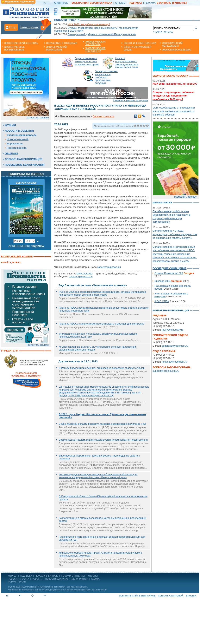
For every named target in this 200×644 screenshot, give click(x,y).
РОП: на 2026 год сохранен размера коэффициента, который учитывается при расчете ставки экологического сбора (102, 293)
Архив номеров (19, 246)
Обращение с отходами (62, 43)
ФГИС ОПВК (162, 301)
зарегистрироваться (109, 267)
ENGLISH (191, 596)
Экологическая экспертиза (95, 43)
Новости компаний (18, 139)
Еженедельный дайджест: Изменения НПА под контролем (102, 34)
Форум (12, 582)
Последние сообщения (169, 268)
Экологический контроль (21, 43)
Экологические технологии (95, 50)
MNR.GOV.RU (84, 274)
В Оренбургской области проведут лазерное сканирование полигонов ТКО (102, 424)
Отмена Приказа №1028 (169, 273)
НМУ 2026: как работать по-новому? (89, 24)
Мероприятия (15, 144)
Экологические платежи (140, 43)
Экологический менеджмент (172, 44)
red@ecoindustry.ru (173, 330)
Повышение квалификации (25, 165)
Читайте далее (10, 262)
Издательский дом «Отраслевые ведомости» (43, 587)
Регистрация (29, 27)
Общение (12, 153)
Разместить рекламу (38, 118)
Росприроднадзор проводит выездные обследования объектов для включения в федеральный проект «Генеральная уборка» (98, 476)
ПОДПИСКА (26, 576)
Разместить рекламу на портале (130, 101)
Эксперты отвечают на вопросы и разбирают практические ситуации (106, 77)
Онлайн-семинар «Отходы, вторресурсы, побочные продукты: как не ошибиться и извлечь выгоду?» (175, 234)
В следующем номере (17, 256)
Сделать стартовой (171, 596)
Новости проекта (67, 20)
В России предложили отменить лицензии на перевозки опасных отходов (102, 368)
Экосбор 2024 (162, 281)
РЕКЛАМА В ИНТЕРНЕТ (73, 576)
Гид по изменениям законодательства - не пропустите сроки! (87, 61)
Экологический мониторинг (56, 48)
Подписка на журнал (26, 174)
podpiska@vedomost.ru (175, 346)
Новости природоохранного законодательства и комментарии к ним (127, 63)
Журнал (10, 125)
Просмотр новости (103, 116)
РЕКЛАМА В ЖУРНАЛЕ (47, 576)
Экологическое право (177, 50)
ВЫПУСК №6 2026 (26, 183)
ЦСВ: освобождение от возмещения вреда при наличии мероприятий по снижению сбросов (174, 111)
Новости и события (19, 131)
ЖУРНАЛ (12, 576)
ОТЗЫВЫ (120, 3)
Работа (95, 579)
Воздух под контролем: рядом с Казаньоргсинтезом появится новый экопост (103, 440)
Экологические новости (22, 135)
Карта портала (164, 32)
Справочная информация (24, 159)
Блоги (22, 582)
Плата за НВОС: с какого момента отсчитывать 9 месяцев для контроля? (102, 324)
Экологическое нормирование (15, 48)
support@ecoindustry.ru (166, 371)
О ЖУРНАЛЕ (61, 3)
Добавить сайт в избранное (137, 596)
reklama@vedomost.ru (174, 362)
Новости (37, 579)
